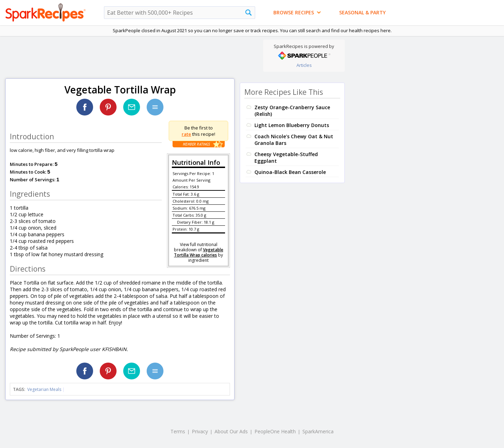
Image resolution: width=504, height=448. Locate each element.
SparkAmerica (318, 431)
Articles (304, 65)
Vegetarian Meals (44, 389)
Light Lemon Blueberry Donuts (292, 125)
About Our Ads (231, 431)
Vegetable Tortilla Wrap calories (199, 252)
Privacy (200, 431)
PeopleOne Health (275, 431)
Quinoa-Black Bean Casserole (290, 172)
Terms (178, 431)
